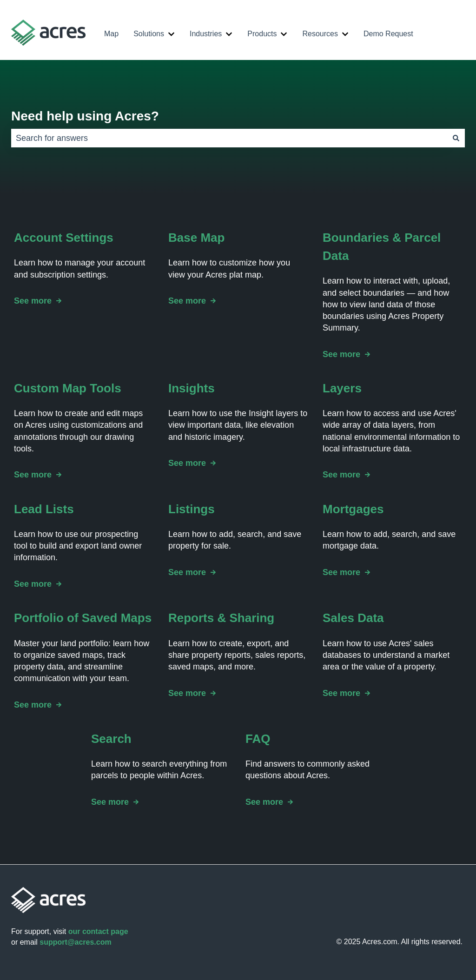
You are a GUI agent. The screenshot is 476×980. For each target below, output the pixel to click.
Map (111, 34)
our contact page (98, 931)
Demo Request (388, 34)
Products (262, 34)
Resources (320, 34)
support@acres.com (75, 942)
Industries (206, 34)
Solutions (149, 34)
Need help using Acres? (85, 116)
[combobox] (229, 138)
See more (33, 301)
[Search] (456, 138)
